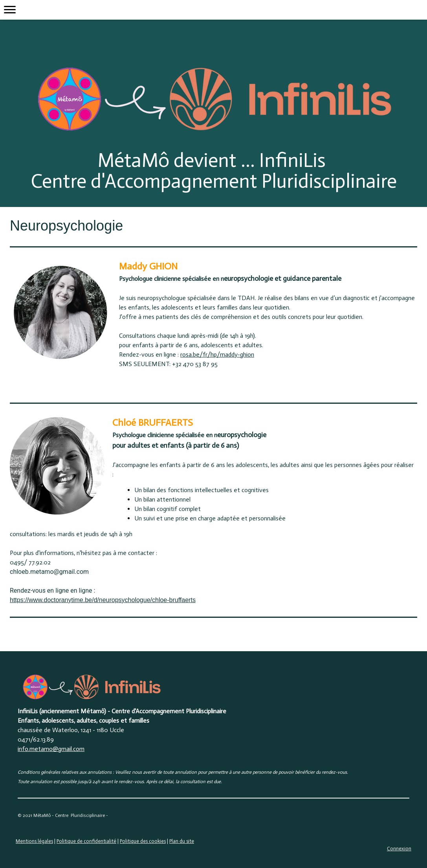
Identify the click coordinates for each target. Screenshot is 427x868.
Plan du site (182, 841)
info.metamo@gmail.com (51, 749)
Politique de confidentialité (86, 841)
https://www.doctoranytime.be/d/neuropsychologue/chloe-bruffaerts (103, 600)
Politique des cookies (143, 841)
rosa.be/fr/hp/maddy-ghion (217, 354)
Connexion (399, 849)
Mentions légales (34, 841)
